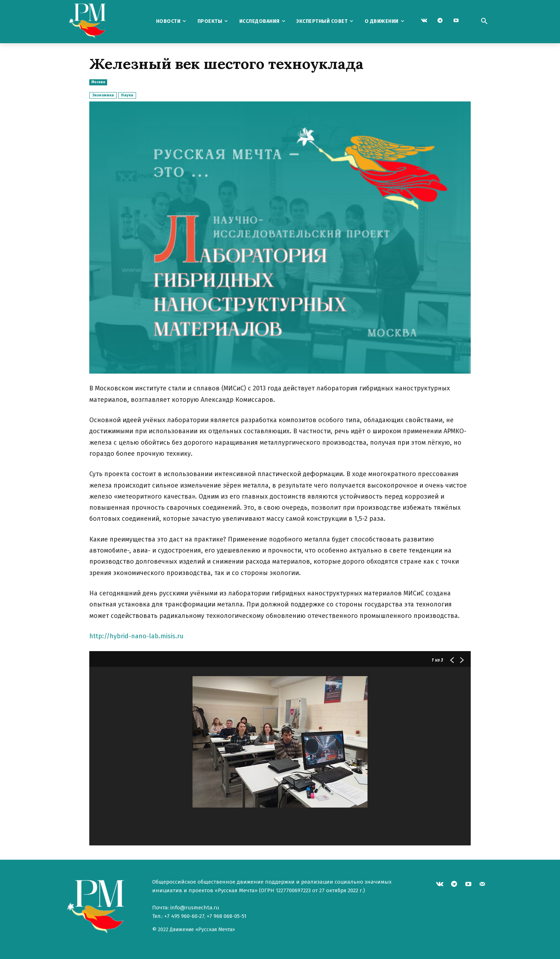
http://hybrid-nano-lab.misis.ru (136, 636)
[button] (484, 21)
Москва (98, 82)
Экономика (103, 95)
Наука (127, 95)
